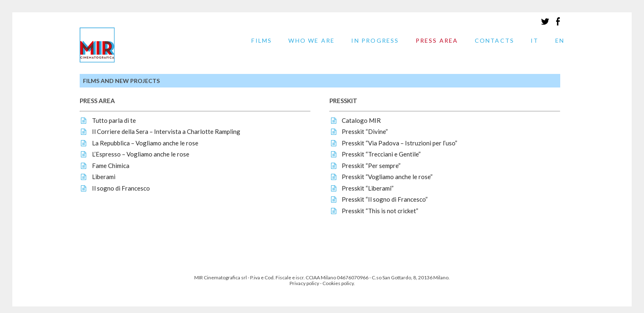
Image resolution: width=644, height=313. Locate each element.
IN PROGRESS (375, 41)
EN (560, 41)
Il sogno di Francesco (121, 188)
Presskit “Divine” (365, 131)
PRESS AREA (437, 41)
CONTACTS (495, 41)
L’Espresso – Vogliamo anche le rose (141, 154)
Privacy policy (304, 283)
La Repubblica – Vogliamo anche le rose (145, 143)
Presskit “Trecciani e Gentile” (381, 154)
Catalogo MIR (361, 120)
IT (535, 41)
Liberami (104, 177)
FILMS (262, 41)
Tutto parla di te (114, 120)
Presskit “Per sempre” (371, 166)
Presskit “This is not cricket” (380, 211)
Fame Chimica (111, 166)
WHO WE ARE (312, 41)
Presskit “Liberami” (368, 188)
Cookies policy (338, 283)
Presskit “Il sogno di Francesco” (385, 199)
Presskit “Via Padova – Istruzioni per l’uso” (399, 143)
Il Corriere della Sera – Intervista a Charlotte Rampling (166, 131)
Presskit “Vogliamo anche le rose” (387, 177)
